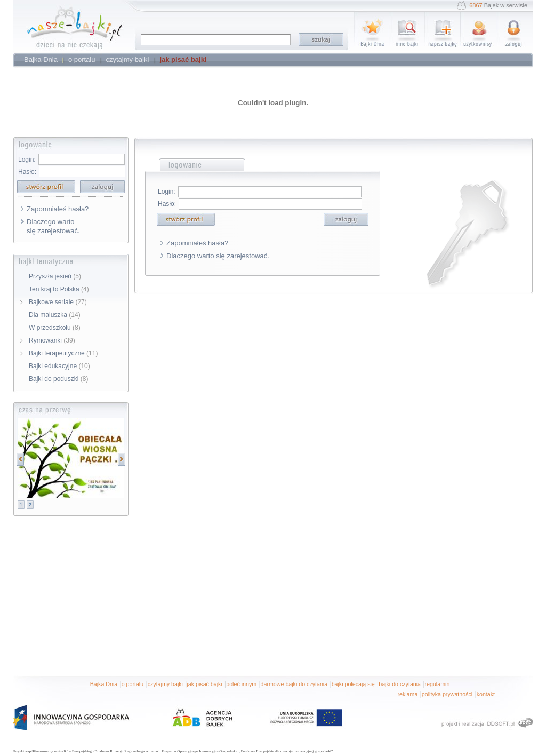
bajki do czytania (400, 684)
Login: (27, 160)
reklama (407, 694)
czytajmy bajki (165, 684)
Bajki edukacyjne (59, 366)
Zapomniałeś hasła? (58, 209)
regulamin (437, 684)
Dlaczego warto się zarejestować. (53, 226)
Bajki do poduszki (58, 379)
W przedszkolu (55, 328)
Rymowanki (52, 340)
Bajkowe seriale (58, 302)
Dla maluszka (55, 315)
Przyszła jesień (55, 276)
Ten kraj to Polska (59, 289)
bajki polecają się (353, 684)
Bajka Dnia (104, 684)
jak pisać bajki (204, 684)
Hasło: (27, 172)
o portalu (133, 684)
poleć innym (241, 684)
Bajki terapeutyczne (63, 353)
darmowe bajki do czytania (294, 684)
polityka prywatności (447, 694)
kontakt (486, 694)
